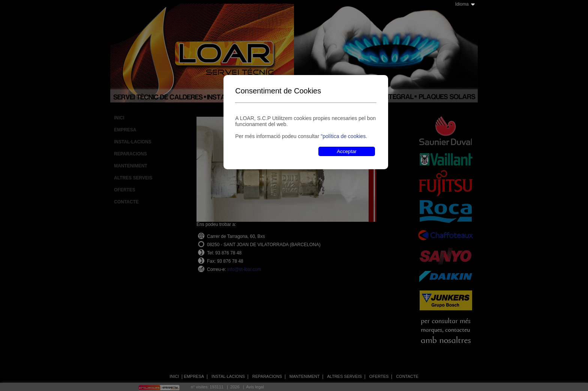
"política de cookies (343, 136)
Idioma (462, 4)
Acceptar (347, 151)
